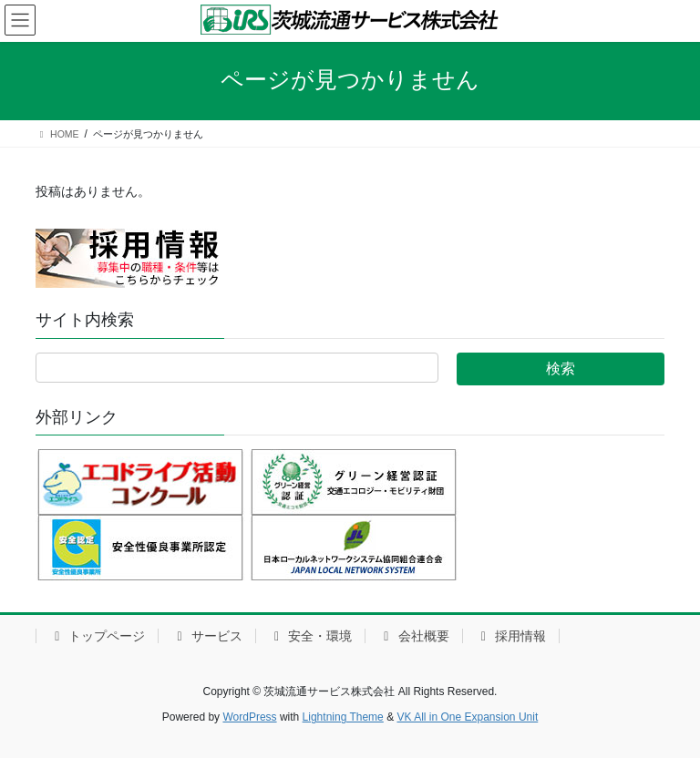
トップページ (97, 636)
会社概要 (413, 636)
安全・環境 (310, 636)
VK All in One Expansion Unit (467, 717)
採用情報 (511, 636)
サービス (206, 636)
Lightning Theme (343, 717)
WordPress (249, 717)
